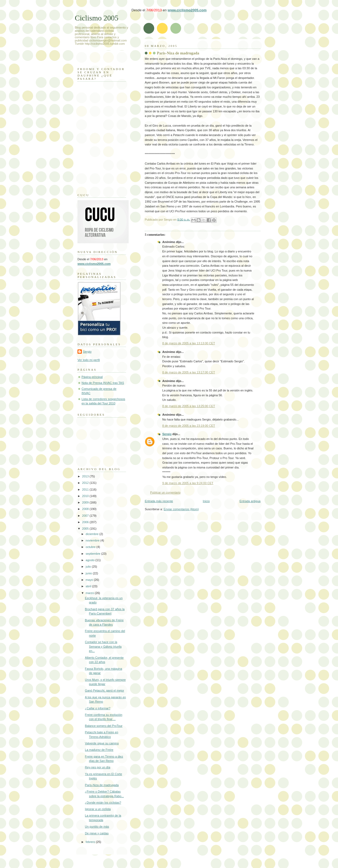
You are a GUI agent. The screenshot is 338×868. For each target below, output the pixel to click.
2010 (86, 496)
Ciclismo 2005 (97, 18)
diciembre (92, 534)
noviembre (93, 540)
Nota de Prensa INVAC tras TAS (103, 383)
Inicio (206, 501)
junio (89, 573)
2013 (86, 476)
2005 (86, 529)
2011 (86, 489)
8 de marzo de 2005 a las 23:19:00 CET (189, 426)
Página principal (92, 377)
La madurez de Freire (99, 750)
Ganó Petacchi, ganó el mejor (105, 690)
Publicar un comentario (165, 492)
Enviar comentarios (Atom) (181, 509)
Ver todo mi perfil (89, 360)
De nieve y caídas (97, 833)
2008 (86, 509)
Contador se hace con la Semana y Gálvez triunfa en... (103, 646)
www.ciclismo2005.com (187, 10)
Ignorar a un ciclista (98, 809)
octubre (91, 547)
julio (89, 567)
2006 (86, 522)
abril (89, 586)
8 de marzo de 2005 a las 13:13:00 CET (189, 343)
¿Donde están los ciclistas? (103, 803)
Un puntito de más (97, 827)
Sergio (167, 434)
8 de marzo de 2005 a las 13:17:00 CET (189, 372)
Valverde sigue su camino (102, 743)
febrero (91, 842)
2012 (86, 483)
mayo (90, 580)
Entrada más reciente (159, 501)
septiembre (93, 554)
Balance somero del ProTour (104, 726)
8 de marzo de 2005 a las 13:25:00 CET (189, 406)
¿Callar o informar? (98, 708)
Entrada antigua (250, 501)
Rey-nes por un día (98, 767)
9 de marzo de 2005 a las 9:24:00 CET (188, 483)
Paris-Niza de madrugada (178, 53)
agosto (90, 560)
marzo (90, 593)
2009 (86, 502)
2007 (86, 516)
